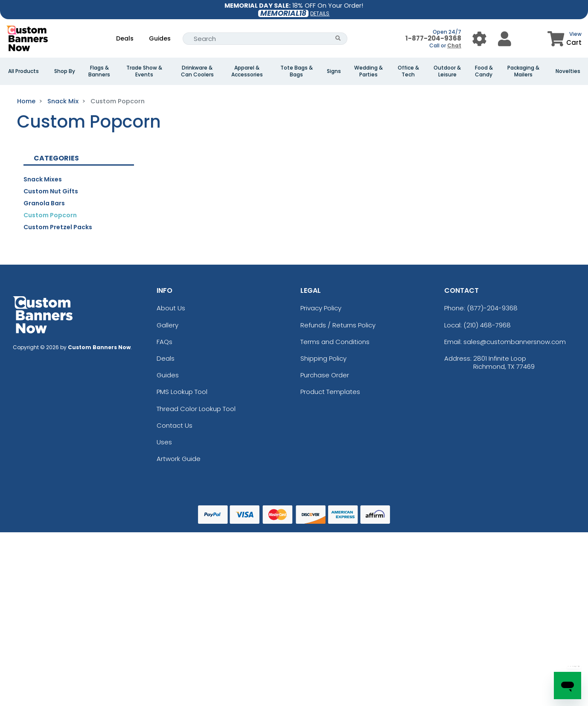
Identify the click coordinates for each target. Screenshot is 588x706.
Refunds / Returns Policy (338, 325)
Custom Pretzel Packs (58, 227)
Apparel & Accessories (247, 71)
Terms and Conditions (335, 342)
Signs (334, 71)
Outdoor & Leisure (447, 71)
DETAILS (320, 13)
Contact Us (175, 425)
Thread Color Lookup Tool (196, 409)
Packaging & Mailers (523, 71)
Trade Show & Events (144, 71)
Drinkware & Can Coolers (197, 71)
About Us (171, 308)
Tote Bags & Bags (297, 71)
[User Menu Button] (479, 39)
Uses (164, 442)
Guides (160, 38)
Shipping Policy (323, 358)
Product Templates (330, 392)
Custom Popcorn (50, 215)
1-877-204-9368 (433, 38)
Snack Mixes (43, 179)
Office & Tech (408, 71)
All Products (23, 71)
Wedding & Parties (368, 71)
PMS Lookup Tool (182, 392)
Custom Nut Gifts (51, 191)
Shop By (65, 71)
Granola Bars (44, 203)
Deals (125, 38)
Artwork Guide (179, 459)
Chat (454, 45)
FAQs (164, 342)
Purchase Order (325, 375)
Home (26, 101)
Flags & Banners (99, 71)
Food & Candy (484, 71)
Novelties (568, 71)
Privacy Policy (321, 308)
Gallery (167, 325)
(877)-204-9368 (492, 308)
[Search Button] (338, 39)
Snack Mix (63, 101)
